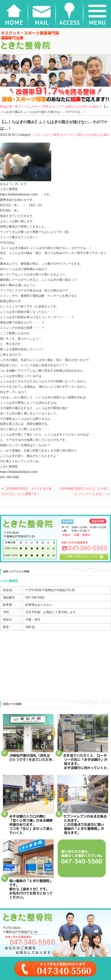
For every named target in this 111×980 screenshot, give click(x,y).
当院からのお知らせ (79, 106)
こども (26, 106)
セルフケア (57, 106)
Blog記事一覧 (9, 106)
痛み (96, 106)
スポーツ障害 (40, 106)
